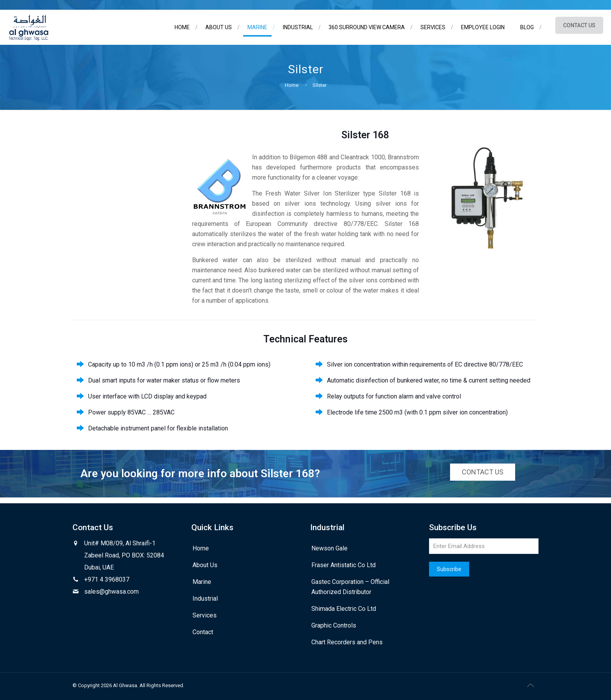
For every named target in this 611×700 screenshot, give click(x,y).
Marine (202, 582)
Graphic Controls (334, 625)
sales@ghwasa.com (111, 592)
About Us (205, 565)
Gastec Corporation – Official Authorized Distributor (350, 587)
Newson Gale (329, 548)
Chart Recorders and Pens (347, 642)
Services (205, 615)
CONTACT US (579, 25)
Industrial (205, 599)
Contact (203, 632)
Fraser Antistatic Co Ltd (343, 565)
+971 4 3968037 (107, 579)
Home (292, 85)
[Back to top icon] (530, 685)
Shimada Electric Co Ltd (344, 609)
